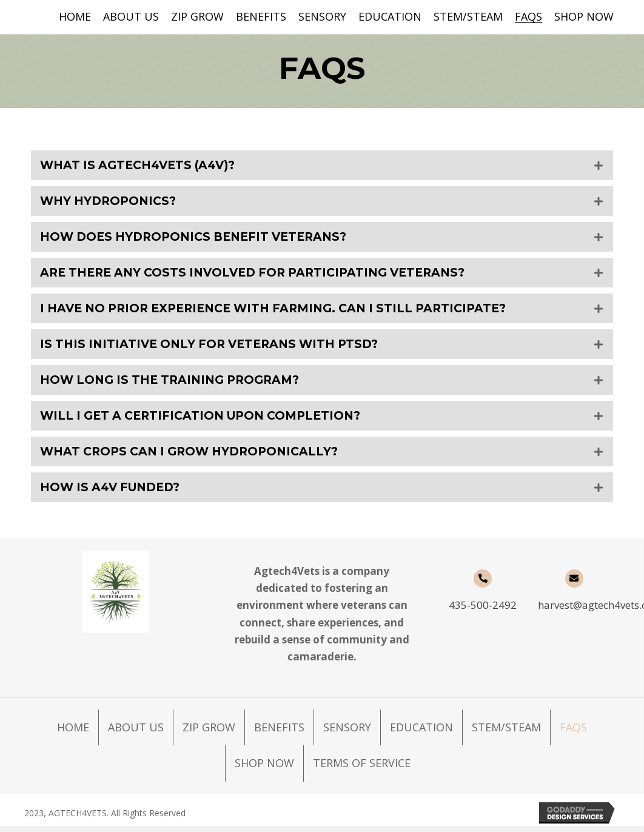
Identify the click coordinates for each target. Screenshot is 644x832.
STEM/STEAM (506, 733)
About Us (136, 733)
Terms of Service (362, 769)
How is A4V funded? (114, 493)
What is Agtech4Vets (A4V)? (142, 166)
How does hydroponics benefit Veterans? (200, 238)
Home (73, 733)
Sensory (347, 733)
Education (421, 733)
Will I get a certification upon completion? (208, 420)
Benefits (279, 733)
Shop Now (264, 769)
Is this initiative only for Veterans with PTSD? (216, 347)
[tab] (322, 166)
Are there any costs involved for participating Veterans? (262, 275)
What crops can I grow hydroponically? (196, 457)
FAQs (573, 733)
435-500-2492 (483, 611)
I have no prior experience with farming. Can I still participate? (285, 311)
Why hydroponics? (111, 202)
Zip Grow (209, 733)
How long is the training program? (176, 384)
